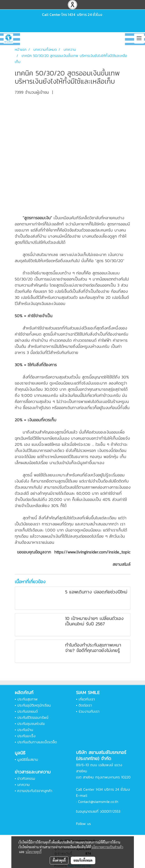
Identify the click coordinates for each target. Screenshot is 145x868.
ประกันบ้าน (25, 730)
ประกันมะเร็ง (26, 736)
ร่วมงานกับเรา (89, 711)
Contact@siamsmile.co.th (98, 802)
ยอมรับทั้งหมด (83, 860)
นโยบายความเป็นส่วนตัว (107, 847)
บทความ (23, 785)
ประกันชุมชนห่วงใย (31, 724)
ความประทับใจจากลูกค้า (35, 791)
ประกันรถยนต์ (27, 711)
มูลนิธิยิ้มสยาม (28, 759)
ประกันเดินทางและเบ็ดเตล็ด (37, 742)
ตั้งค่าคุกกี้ (59, 860)
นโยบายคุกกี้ (34, 852)
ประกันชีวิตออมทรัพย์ (33, 717)
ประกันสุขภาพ (27, 699)
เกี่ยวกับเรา (87, 699)
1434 (71, 15)
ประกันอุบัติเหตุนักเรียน (34, 705)
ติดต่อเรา (85, 705)
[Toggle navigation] (139, 39)
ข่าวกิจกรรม (26, 778)
